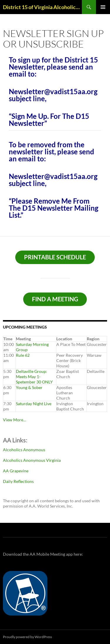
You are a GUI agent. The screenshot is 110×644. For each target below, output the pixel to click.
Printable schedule (55, 257)
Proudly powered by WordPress (27, 637)
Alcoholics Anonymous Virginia (32, 460)
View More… (15, 420)
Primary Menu (103, 7)
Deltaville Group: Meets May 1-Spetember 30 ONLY (34, 377)
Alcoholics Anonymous (24, 450)
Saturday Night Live (34, 404)
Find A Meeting (55, 299)
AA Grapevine (16, 471)
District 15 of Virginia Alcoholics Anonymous (42, 7)
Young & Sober (29, 387)
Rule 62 (23, 355)
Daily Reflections (18, 481)
